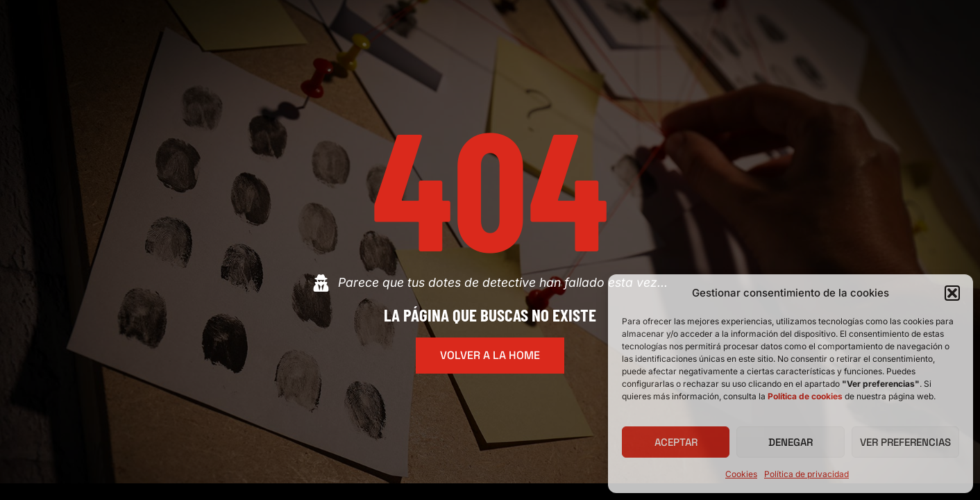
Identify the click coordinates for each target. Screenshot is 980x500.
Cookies (741, 474)
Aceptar (676, 442)
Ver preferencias (905, 442)
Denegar (791, 442)
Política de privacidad (806, 474)
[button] (952, 293)
